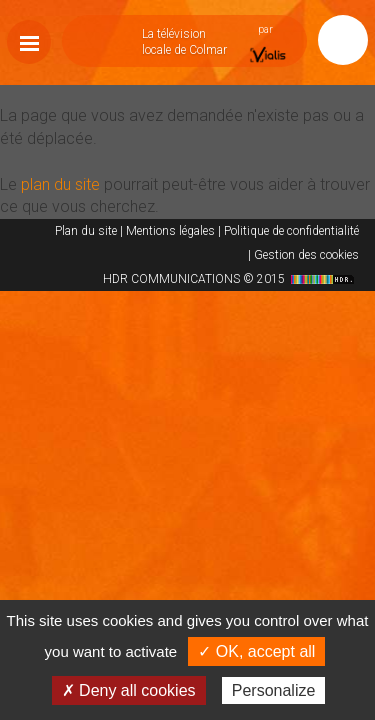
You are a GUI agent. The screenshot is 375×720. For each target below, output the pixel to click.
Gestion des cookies (306, 255)
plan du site (60, 184)
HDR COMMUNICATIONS (231, 279)
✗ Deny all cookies (129, 690)
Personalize (274, 690)
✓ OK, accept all (256, 651)
